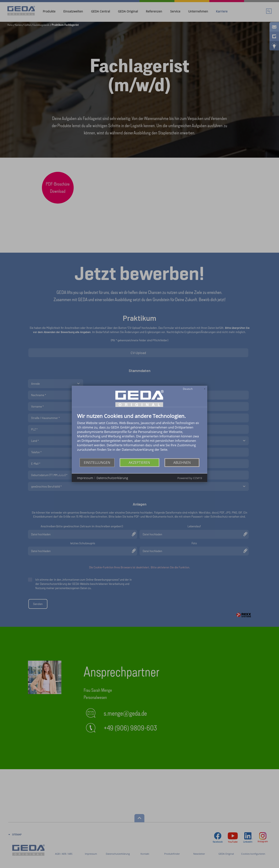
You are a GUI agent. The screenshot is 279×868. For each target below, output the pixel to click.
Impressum (85, 478)
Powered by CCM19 (190, 478)
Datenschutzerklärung (112, 478)
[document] (139, 436)
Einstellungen (97, 462)
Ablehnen (182, 462)
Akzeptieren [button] (139, 462)
